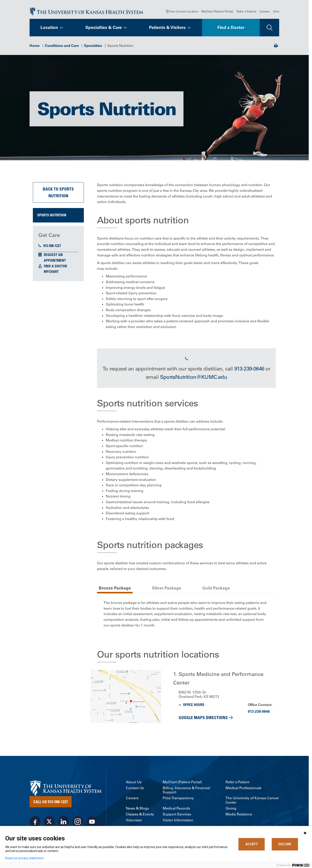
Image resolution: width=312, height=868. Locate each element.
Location (49, 28)
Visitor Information (178, 821)
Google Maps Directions (203, 718)
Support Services (177, 815)
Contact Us (135, 788)
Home (35, 46)
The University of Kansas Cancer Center (252, 801)
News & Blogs (137, 809)
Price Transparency (178, 799)
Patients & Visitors (167, 28)
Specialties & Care (104, 28)
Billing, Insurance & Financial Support (186, 790)
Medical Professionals (243, 788)
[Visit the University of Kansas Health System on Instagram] (78, 822)
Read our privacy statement (24, 858)
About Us (134, 782)
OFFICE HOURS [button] (194, 705)
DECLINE (285, 844)
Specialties (93, 46)
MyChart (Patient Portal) (217, 12)
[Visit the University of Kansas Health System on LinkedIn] (63, 822)
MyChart (51, 272)
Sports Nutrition (52, 216)
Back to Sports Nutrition (58, 193)
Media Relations (239, 815)
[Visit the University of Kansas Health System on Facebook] (35, 822)
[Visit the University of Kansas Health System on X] (49, 822)
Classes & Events (140, 815)
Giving (231, 809)
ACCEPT (252, 844)
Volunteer (134, 821)
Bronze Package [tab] (115, 588)
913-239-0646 (249, 369)
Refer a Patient (246, 12)
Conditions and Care (62, 46)
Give (276, 12)
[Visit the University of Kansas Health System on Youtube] (92, 822)
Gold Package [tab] (216, 588)
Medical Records (176, 809)
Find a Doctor (231, 28)
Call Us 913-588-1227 (51, 802)
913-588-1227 (50, 246)
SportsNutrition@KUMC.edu (194, 378)
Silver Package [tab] (167, 588)
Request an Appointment (55, 258)
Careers (265, 12)
